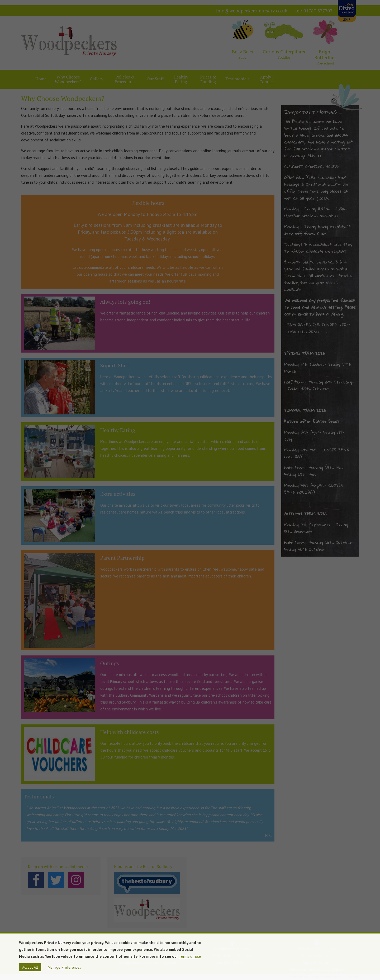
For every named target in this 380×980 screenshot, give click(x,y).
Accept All (30, 967)
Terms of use (190, 956)
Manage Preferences (64, 967)
